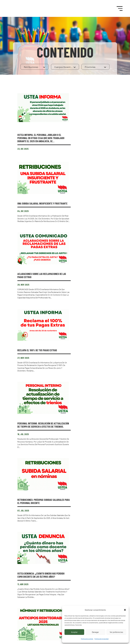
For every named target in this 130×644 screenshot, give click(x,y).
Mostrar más (65, 575)
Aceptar (74, 632)
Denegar (95, 632)
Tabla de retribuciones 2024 (78, 477)
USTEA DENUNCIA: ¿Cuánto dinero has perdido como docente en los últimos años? (84, 386)
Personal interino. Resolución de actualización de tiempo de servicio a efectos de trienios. (84, 291)
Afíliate (105, 598)
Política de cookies (87, 639)
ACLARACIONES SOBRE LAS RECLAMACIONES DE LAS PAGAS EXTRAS (86, 194)
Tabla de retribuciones (75, 525)
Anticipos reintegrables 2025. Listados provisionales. (80, 432)
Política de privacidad (101, 639)
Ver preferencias (116, 632)
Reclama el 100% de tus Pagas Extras (85, 240)
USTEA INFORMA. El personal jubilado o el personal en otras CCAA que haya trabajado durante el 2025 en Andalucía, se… (85, 102)
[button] (125, 610)
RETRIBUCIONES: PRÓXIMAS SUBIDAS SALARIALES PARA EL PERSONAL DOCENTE (85, 337)
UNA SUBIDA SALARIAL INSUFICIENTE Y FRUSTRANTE (82, 146)
